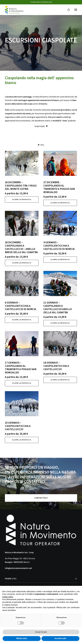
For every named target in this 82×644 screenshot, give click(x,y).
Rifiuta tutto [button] (22, 638)
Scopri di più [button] (41, 632)
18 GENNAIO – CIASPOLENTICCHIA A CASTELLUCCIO (56, 366)
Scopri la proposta (22, 200)
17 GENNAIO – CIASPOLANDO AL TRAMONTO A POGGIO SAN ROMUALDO (21, 368)
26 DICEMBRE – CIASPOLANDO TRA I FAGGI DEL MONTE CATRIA (21, 186)
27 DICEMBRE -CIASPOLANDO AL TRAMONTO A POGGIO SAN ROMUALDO (59, 187)
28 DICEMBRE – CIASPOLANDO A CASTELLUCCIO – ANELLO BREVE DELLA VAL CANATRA (21, 247)
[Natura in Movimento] (14, 10)
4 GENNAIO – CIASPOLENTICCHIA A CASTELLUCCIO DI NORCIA (59, 246)
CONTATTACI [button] (41, 498)
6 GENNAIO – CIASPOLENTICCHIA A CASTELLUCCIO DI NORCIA (21, 306)
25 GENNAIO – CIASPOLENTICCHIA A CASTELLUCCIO (18, 426)
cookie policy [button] (8, 597)
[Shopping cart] (67, 10)
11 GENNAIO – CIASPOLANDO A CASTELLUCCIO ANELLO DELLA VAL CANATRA (58, 308)
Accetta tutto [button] (60, 638)
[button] (76, 10)
